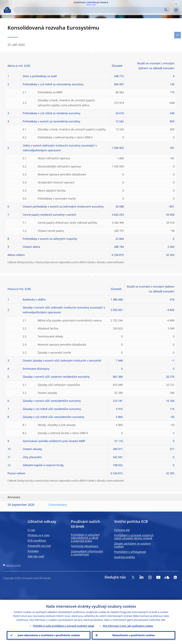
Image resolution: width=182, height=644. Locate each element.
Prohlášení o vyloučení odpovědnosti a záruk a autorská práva (85, 538)
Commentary (58, 505)
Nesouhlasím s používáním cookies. (134, 635)
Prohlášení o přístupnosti (130, 552)
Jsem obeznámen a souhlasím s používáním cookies (49, 635)
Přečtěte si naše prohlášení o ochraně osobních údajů (64, 625)
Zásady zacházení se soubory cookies (132, 545)
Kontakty (33, 551)
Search (166, 10)
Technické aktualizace (85, 546)
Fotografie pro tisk (39, 546)
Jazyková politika (124, 557)
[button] (176, 3)
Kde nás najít (36, 556)
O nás (31, 530)
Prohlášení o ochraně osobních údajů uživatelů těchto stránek (134, 537)
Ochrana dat (122, 530)
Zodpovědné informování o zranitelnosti (87, 553)
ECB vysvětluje (37, 540)
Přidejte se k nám (39, 535)
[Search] (89, 10)
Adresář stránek (13, 565)
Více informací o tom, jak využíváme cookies (128, 625)
